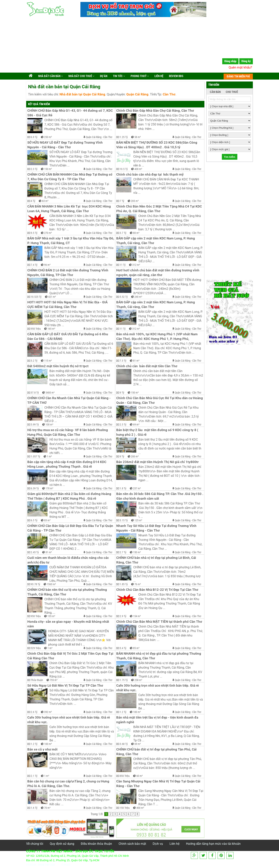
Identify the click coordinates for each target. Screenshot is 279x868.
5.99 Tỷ (35, 425)
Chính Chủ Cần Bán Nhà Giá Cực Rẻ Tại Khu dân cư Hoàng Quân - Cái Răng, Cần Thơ (160, 400)
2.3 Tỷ (34, 169)
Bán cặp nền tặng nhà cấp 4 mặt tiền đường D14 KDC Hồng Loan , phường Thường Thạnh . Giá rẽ (67, 464)
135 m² (51, 616)
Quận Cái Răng (94, 137)
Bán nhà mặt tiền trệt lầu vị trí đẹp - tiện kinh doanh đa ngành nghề (158, 720)
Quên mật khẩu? (240, 67)
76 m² (138, 584)
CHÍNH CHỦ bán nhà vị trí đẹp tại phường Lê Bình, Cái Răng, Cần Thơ (157, 560)
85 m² (136, 648)
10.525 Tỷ (36, 297)
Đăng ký (246, 61)
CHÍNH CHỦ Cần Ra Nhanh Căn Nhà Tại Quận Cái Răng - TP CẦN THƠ (69, 400)
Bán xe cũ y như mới (42, 749)
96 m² (47, 265)
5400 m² (50, 393)
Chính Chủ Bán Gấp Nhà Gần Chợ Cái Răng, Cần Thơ (155, 111)
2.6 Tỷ (34, 712)
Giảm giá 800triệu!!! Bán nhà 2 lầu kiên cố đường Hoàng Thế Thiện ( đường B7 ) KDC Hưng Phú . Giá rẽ (70, 496)
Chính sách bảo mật (132, 844)
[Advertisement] (139, 45)
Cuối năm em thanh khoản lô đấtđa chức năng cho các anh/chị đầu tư (68, 560)
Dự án (103, 76)
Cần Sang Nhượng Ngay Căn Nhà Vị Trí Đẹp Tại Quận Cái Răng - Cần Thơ (159, 784)
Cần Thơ (108, 137)
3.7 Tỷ (123, 233)
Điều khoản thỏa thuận (96, 844)
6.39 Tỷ (35, 488)
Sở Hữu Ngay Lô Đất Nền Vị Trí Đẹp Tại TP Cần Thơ (65, 686)
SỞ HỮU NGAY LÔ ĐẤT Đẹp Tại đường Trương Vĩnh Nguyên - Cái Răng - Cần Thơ (65, 145)
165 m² (51, 329)
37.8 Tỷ (35, 393)
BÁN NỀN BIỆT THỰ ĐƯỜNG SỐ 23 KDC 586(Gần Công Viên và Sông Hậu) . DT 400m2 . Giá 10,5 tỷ (157, 145)
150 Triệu (125, 808)
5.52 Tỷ (124, 297)
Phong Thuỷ (139, 76)
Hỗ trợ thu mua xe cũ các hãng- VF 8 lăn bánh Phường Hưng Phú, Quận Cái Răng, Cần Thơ (68, 432)
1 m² (49, 456)
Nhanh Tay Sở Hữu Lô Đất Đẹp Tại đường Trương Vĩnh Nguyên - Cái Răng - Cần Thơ (157, 528)
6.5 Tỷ (34, 520)
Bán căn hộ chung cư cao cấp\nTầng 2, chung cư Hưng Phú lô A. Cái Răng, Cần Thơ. (69, 784)
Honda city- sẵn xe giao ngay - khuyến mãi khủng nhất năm (69, 624)
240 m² (138, 297)
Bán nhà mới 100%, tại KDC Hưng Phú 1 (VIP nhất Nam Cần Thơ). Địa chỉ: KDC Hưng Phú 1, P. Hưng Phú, (157, 337)
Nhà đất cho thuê (81, 76)
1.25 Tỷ (124, 137)
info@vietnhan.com (85, 865)
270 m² (48, 233)
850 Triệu (125, 776)
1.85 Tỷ (124, 584)
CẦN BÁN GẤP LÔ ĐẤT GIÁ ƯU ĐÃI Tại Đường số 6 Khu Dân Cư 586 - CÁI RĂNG (68, 337)
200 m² (135, 456)
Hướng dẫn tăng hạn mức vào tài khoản (213, 844)
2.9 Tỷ (123, 616)
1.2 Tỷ (123, 712)
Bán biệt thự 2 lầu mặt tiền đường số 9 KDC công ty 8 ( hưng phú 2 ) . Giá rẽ (158, 432)
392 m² (48, 712)
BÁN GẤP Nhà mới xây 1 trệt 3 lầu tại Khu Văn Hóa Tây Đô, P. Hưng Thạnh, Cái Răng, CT (71, 241)
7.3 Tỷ (123, 361)
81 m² (136, 361)
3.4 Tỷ (123, 648)
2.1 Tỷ (34, 776)
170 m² (49, 488)
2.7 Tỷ (123, 552)
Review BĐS (176, 76)
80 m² (136, 233)
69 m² (136, 425)
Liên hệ (159, 76)
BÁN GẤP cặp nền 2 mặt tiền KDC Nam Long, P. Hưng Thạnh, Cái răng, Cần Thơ (156, 241)
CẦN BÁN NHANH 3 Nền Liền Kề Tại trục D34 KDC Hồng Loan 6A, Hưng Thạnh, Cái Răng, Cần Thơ (69, 209)
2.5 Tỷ (123, 425)
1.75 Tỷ (124, 680)
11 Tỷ (123, 265)
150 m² (48, 169)
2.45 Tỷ (35, 552)
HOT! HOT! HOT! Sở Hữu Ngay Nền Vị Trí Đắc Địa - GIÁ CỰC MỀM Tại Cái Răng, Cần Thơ (68, 305)
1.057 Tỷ (35, 456)
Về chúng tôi (35, 844)
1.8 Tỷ (123, 488)
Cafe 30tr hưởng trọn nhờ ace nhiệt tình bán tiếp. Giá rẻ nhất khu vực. (158, 688)
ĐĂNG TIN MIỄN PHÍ (238, 76)
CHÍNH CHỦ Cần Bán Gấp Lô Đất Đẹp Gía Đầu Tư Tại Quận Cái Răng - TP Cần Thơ (71, 528)
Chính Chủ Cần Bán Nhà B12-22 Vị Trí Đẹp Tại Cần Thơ (157, 590)
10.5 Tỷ (124, 169)
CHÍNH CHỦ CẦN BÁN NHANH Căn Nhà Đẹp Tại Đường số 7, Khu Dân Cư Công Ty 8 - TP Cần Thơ (70, 177)
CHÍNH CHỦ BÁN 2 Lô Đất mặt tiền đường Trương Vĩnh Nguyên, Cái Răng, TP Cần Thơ (68, 273)
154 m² (137, 616)
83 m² (47, 520)
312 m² (136, 265)
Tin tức (119, 76)
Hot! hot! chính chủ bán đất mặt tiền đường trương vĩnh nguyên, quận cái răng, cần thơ (158, 273)
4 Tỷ (33, 201)
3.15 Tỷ (124, 520)
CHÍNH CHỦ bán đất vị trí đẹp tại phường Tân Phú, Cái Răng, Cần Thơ (157, 752)
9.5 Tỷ (34, 233)
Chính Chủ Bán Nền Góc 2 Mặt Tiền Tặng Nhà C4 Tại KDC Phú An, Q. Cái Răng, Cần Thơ (160, 209)
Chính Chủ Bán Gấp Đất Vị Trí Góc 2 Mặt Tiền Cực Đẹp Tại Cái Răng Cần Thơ (71, 656)
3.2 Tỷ (34, 361)
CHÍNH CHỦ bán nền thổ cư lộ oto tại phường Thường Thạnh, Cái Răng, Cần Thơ (68, 592)
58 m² (138, 137)
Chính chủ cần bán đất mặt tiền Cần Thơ (147, 366)
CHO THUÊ (232, 92)
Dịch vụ (158, 844)
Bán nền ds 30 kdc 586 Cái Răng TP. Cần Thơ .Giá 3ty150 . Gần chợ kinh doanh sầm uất (160, 496)
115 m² (48, 361)
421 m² (52, 297)
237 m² (137, 488)
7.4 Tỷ (34, 265)
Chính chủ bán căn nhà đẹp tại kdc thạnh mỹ (150, 175)
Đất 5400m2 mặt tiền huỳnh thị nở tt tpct (58, 366)
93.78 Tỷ (35, 584)
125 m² (138, 520)
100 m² (49, 425)
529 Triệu (36, 648)
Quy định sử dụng (62, 844)
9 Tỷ (122, 393)
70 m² (47, 808)
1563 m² (51, 584)
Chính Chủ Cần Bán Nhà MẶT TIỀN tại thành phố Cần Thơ (159, 622)
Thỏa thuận (37, 680)
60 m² (140, 776)
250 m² (48, 137)
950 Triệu (36, 329)
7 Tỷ (122, 201)
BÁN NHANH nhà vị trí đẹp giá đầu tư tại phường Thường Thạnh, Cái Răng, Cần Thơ (159, 656)
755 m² (54, 680)
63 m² (45, 201)
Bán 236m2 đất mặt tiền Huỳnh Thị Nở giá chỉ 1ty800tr (157, 462)
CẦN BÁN (215, 92)
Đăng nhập (230, 61)
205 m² (135, 201)
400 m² (138, 169)
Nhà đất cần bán (50, 76)
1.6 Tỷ (34, 808)
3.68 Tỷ (124, 744)
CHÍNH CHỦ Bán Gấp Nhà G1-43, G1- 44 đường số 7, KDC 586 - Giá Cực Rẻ (70, 113)
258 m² (138, 680)
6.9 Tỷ (34, 137)
